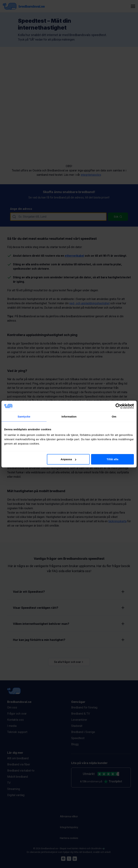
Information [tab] (69, 416)
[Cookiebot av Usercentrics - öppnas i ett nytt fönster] (118, 406)
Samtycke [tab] (24, 416)
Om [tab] (114, 416)
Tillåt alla (112, 459)
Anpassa (68, 459)
